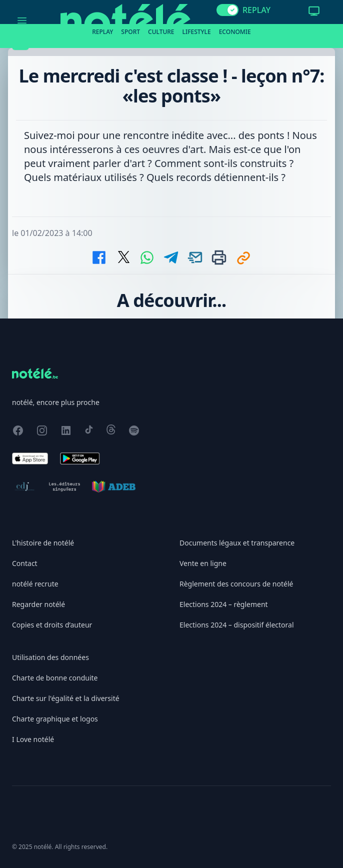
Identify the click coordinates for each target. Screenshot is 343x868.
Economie (235, 32)
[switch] (227, 10)
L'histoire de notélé (43, 543)
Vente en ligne (203, 563)
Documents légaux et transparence (237, 543)
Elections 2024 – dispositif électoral (237, 625)
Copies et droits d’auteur (52, 625)
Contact (25, 563)
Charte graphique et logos (55, 719)
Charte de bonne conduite (55, 678)
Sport (130, 32)
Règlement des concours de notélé (236, 584)
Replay (102, 32)
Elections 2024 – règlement (224, 604)
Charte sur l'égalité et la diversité (66, 698)
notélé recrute (35, 584)
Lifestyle (197, 32)
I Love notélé (33, 739)
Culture (161, 32)
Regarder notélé (38, 604)
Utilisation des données (50, 657)
